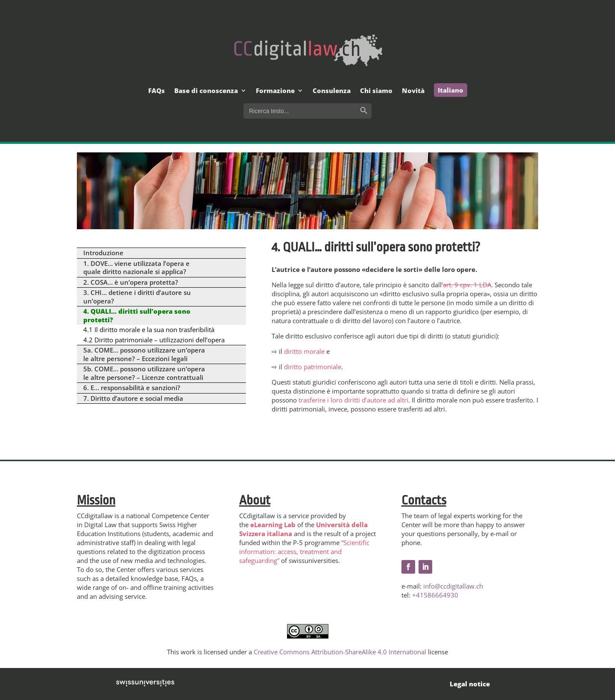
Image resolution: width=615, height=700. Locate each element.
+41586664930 (435, 595)
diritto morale (304, 351)
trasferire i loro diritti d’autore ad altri (353, 400)
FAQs (157, 91)
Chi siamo (376, 91)
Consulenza (332, 91)
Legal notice (470, 684)
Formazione (275, 91)
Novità (413, 91)
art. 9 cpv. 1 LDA (467, 285)
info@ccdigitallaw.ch (453, 586)
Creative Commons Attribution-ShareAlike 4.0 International (340, 652)
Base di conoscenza (206, 91)
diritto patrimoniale (313, 367)
